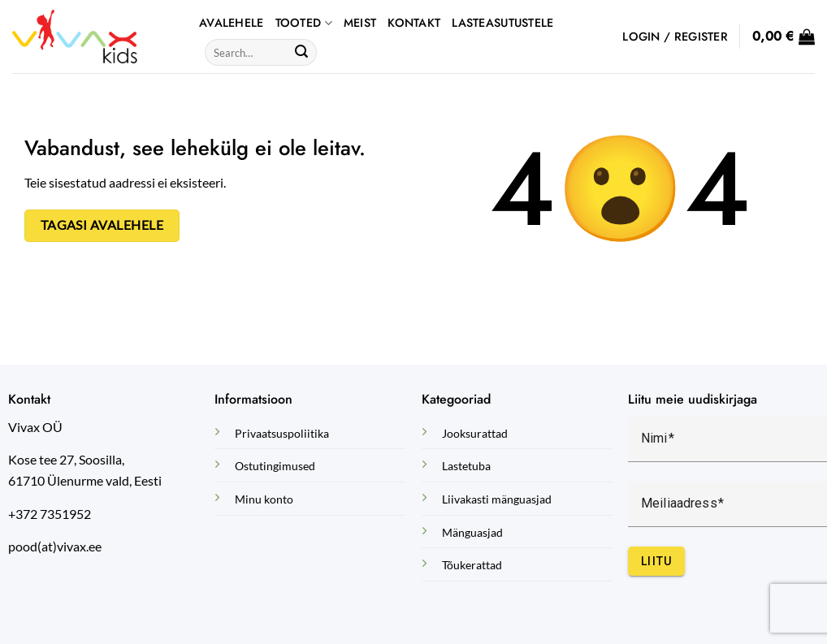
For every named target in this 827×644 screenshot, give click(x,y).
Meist (360, 23)
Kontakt (414, 23)
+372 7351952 (50, 514)
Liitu (656, 561)
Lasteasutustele (502, 23)
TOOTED (304, 23)
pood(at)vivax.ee (55, 546)
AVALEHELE (232, 23)
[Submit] (302, 53)
